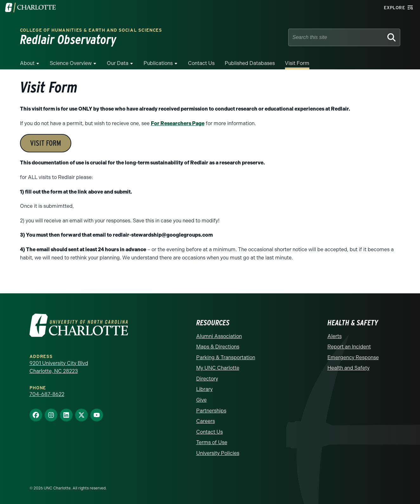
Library (204, 389)
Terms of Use (212, 442)
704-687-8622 (47, 394)
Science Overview (71, 63)
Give (201, 400)
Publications (158, 63)
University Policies (218, 453)
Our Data (118, 63)
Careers (206, 421)
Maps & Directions (218, 347)
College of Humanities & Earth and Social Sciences (91, 30)
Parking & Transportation (226, 357)
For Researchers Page (178, 123)
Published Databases (250, 63)
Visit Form (297, 63)
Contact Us (201, 63)
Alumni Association (219, 336)
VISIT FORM (46, 143)
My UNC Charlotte (218, 368)
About (27, 63)
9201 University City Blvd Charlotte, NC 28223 (59, 367)
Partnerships (211, 411)
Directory (207, 379)
